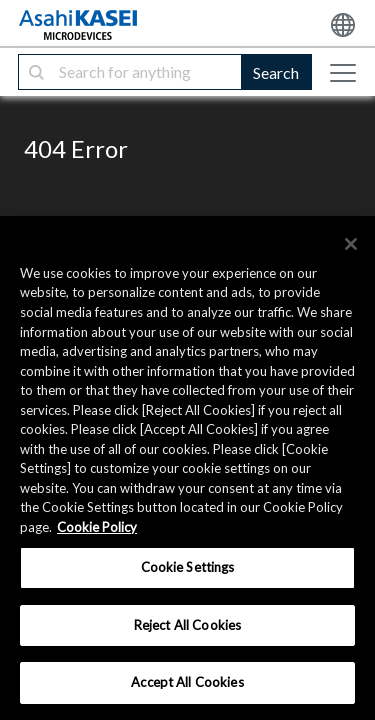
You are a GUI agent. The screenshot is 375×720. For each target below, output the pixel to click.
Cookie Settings (188, 567)
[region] (187, 468)
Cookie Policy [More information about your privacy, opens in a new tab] (97, 527)
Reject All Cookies (187, 625)
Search (276, 72)
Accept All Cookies (187, 682)
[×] (351, 244)
